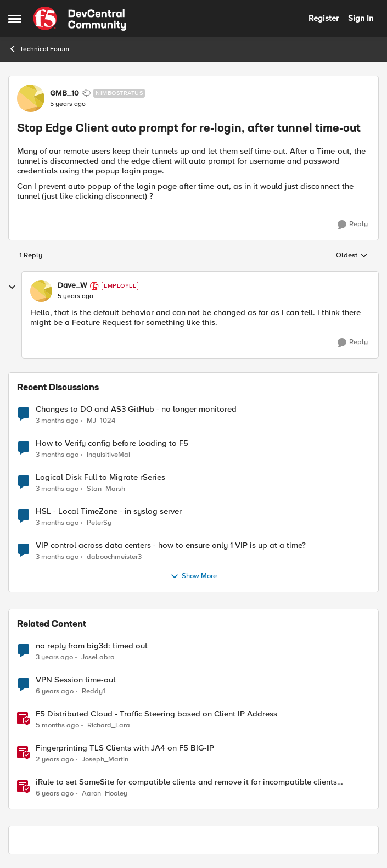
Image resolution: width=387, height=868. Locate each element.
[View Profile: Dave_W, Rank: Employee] (41, 291)
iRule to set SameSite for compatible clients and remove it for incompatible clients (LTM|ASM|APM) (186, 782)
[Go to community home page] (80, 19)
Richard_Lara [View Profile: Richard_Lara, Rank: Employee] (109, 725)
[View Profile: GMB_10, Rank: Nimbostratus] (31, 98)
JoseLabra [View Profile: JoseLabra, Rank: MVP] (98, 657)
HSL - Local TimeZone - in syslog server (109, 511)
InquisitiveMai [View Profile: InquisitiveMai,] (108, 454)
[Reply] (353, 225)
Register (324, 18)
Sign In (361, 18)
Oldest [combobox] (352, 256)
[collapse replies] (12, 287)
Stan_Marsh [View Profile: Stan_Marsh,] (106, 488)
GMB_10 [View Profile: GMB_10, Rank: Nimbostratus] (64, 93)
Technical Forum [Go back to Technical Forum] (39, 49)
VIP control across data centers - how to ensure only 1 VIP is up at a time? (171, 545)
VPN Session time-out (76, 680)
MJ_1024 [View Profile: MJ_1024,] (101, 420)
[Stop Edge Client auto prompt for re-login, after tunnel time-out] (75, 296)
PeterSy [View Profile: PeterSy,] (99, 522)
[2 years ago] (55, 759)
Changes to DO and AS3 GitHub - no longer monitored (136, 409)
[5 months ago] (57, 725)
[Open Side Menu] (15, 19)
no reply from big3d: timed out (92, 646)
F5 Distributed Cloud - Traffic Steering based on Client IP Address (156, 714)
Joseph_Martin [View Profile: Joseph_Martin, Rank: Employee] (105, 759)
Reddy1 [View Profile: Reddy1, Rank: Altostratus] (94, 691)
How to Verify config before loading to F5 (112, 443)
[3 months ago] (57, 421)
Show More (193, 576)
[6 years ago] (55, 691)
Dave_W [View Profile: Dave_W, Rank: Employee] (72, 285)
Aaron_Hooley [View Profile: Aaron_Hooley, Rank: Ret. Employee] (105, 794)
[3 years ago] (54, 657)
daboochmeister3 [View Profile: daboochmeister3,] (114, 556)
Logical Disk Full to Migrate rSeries (100, 477)
